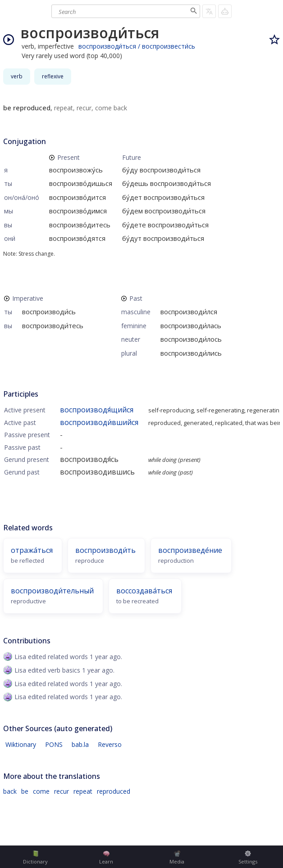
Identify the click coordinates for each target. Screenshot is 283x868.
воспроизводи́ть (105, 550)
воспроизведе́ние (190, 550)
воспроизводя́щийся (97, 410)
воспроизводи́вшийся (99, 422)
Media (177, 858)
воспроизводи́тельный (52, 591)
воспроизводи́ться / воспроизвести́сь (137, 46)
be (25, 791)
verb (17, 76)
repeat (83, 791)
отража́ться (32, 550)
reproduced (114, 791)
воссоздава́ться (144, 591)
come (41, 791)
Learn (106, 858)
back (10, 791)
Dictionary (35, 858)
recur (62, 791)
